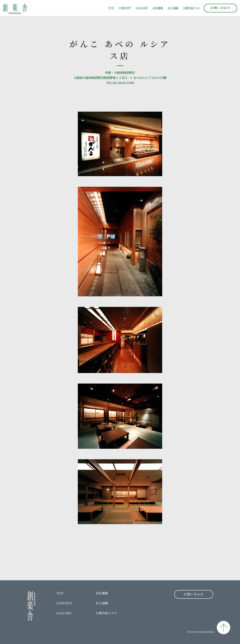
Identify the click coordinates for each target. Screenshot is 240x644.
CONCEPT (125, 8)
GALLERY (142, 8)
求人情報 (173, 8)
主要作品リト (191, 8)
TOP (111, 8)
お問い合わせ (220, 8)
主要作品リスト (107, 613)
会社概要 (158, 8)
